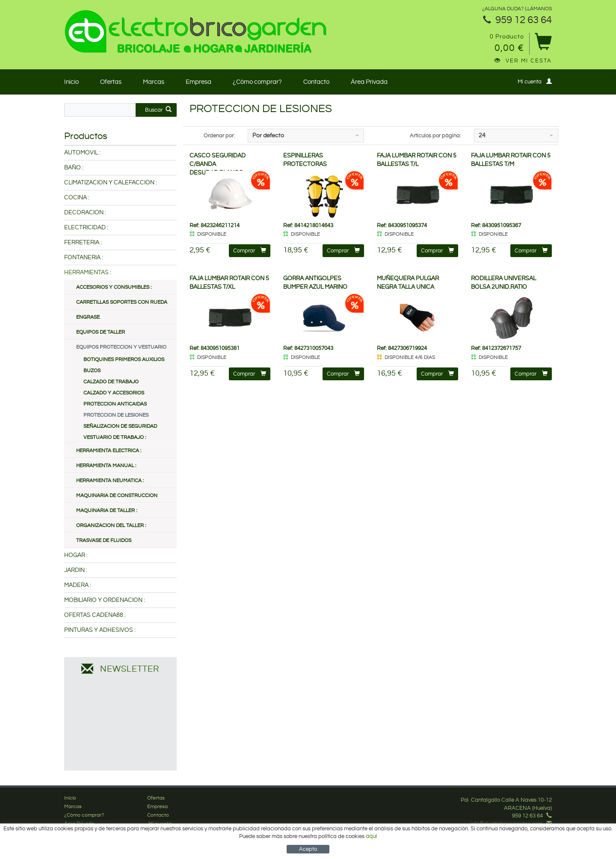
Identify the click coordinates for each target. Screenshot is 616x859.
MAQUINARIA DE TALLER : (107, 511)
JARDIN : (76, 570)
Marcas (154, 82)
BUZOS (92, 371)
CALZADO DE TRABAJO (111, 382)
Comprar (250, 250)
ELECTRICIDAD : (86, 228)
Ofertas (111, 82)
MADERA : (78, 585)
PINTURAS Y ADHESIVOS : (100, 630)
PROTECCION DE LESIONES (116, 415)
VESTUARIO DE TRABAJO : (115, 437)
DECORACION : (85, 213)
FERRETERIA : (83, 243)
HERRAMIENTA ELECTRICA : (109, 451)
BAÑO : (74, 168)
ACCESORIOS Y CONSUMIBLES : (114, 287)
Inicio (71, 82)
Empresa (198, 82)
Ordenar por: (219, 136)
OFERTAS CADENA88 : (95, 615)
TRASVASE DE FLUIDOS (104, 541)
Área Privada (369, 82)
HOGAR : (76, 555)
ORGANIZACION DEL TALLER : (111, 526)
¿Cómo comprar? (257, 82)
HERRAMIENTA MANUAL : (106, 466)
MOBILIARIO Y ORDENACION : (105, 600)
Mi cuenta (535, 81)
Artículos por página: (435, 136)
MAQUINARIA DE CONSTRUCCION (117, 496)
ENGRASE (88, 317)
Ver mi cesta (523, 61)
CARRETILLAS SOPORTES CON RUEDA (122, 302)
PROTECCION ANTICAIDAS (115, 404)
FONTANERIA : (84, 258)
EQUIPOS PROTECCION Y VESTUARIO (121, 347)
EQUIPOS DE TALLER (101, 332)
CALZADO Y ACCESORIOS (114, 393)
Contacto (316, 82)
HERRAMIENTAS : (88, 273)
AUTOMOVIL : (82, 153)
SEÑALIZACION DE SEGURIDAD (120, 426)
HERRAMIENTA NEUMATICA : (110, 481)
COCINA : (77, 198)
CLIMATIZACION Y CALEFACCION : (111, 183)
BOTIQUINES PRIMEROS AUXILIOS (124, 360)
